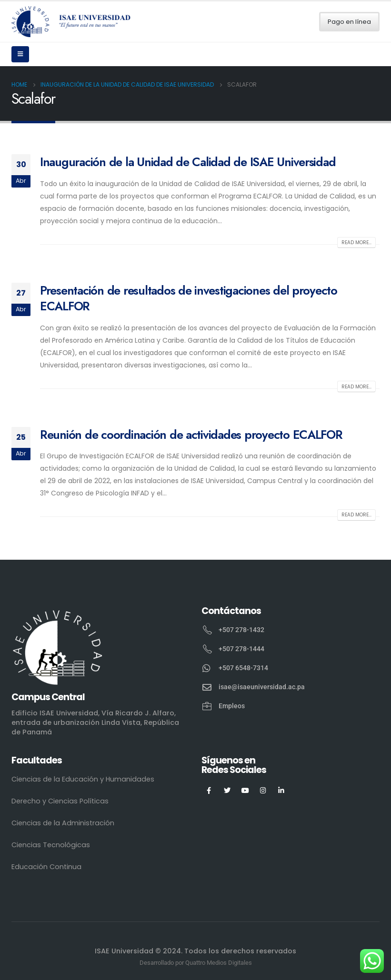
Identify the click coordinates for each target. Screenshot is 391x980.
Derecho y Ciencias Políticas (60, 801)
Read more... (356, 243)
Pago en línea (349, 22)
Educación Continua (46, 867)
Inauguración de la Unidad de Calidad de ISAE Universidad (188, 162)
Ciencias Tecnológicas (51, 845)
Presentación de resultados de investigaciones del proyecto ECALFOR (189, 298)
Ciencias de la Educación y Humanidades (83, 779)
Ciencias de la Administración (63, 823)
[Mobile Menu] (20, 54)
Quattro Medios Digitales (219, 963)
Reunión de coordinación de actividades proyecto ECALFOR (191, 435)
